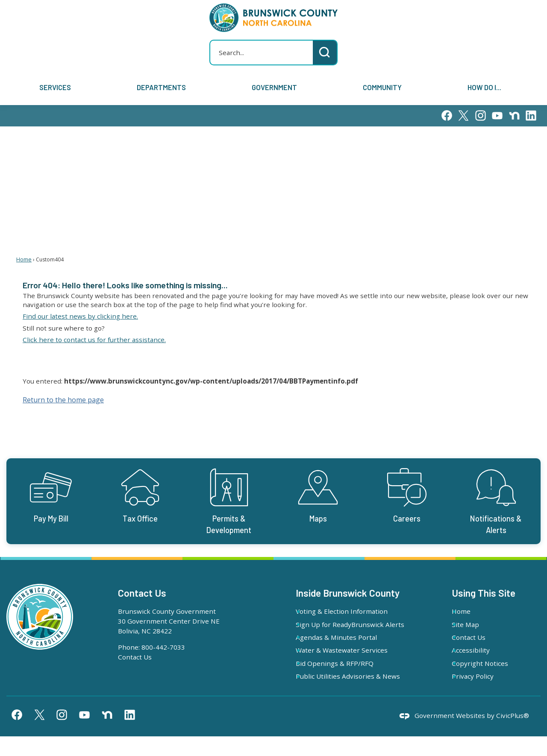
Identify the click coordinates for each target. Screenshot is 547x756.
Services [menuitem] (55, 87)
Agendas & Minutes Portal (346, 647)
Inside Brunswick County (348, 593)
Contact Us (135, 657)
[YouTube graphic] (497, 116)
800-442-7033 (163, 647)
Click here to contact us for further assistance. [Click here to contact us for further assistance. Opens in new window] (94, 340)
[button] (325, 53)
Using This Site (484, 593)
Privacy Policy (482, 676)
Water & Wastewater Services (351, 660)
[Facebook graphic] (447, 116)
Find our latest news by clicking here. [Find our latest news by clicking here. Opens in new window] (80, 316)
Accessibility (480, 650)
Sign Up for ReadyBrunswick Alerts (350, 629)
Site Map (475, 624)
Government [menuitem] (274, 87)
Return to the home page (63, 400)
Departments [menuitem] (161, 87)
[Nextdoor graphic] (514, 116)
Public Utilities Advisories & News (348, 691)
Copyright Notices (489, 663)
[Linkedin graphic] (531, 116)
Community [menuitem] (382, 87)
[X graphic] (463, 116)
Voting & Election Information (351, 611)
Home (24, 259)
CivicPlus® (513, 735)
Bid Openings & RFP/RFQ (344, 673)
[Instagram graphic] (481, 116)
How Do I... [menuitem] (484, 87)
